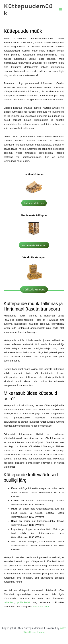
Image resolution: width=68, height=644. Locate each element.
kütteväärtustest (41, 606)
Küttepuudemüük (28, 9)
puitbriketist (25, 602)
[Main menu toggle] (61, 9)
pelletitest (9, 602)
